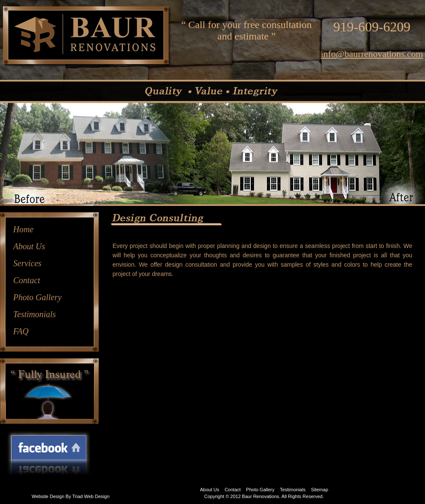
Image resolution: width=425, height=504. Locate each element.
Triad (78, 496)
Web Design (97, 496)
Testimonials (34, 314)
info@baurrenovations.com (372, 54)
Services (27, 263)
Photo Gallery (37, 297)
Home (23, 229)
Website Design (48, 496)
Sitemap (320, 490)
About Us (29, 246)
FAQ (21, 331)
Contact (27, 280)
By (68, 496)
